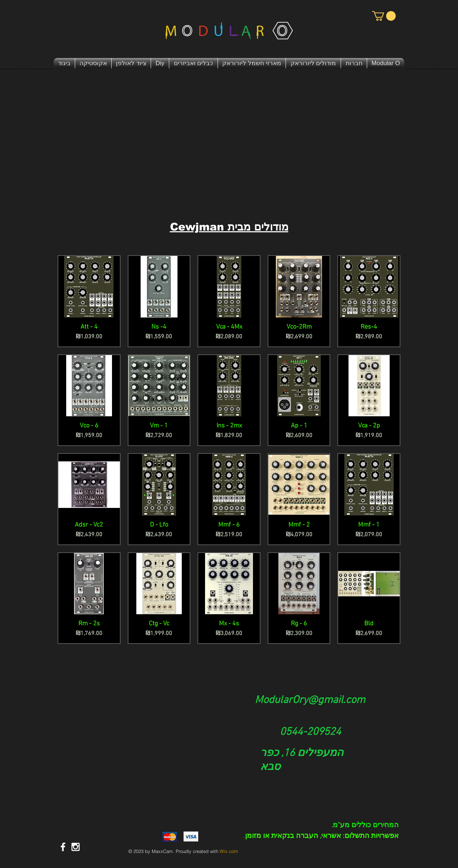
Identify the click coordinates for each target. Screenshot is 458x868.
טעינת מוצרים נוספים (229, 664)
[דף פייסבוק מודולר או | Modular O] (63, 847)
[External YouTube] (229, 146)
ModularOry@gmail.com (310, 700)
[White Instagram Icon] (75, 847)
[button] (384, 16)
